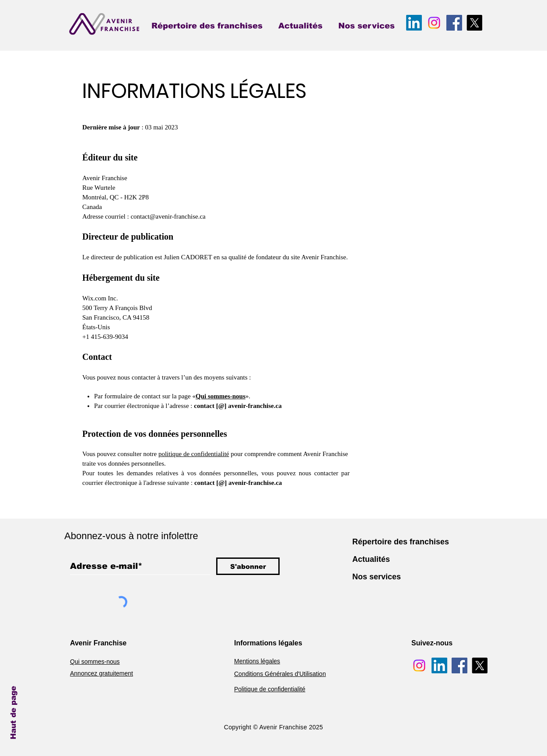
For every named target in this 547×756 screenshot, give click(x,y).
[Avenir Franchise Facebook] (454, 23)
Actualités (371, 559)
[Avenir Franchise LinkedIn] (414, 23)
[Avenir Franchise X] (474, 23)
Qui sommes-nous (221, 396)
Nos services (377, 577)
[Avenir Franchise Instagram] (434, 23)
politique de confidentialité (194, 454)
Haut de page (13, 713)
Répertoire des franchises (401, 542)
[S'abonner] (248, 566)
